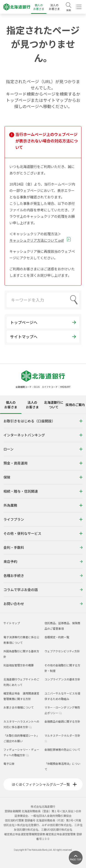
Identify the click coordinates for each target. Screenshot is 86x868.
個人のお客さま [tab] (11, 405)
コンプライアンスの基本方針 (62, 679)
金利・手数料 (43, 547)
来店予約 (43, 561)
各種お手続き (43, 575)
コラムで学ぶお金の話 (43, 590)
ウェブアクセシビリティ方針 (62, 651)
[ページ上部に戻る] (76, 858)
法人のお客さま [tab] (32, 405)
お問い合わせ (43, 604)
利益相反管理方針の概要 (19, 665)
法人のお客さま (54, 7)
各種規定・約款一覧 (57, 637)
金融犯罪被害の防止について (62, 749)
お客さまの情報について (19, 707)
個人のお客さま (39, 7)
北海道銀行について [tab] (54, 405)
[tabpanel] (43, 513)
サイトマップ (12, 623)
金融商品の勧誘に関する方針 (62, 721)
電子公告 (9, 764)
